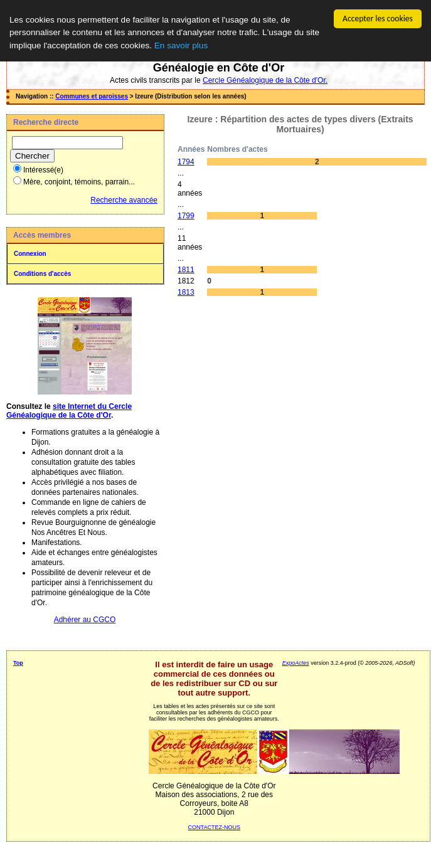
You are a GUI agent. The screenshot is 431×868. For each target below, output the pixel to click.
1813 (186, 292)
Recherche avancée (124, 200)
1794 (186, 162)
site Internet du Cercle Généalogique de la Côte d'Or (69, 411)
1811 (186, 270)
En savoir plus (181, 45)
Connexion (30, 254)
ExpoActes (296, 663)
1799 (186, 216)
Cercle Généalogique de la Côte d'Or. (265, 80)
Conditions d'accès (42, 274)
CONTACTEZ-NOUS (214, 827)
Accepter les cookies (378, 19)
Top (18, 663)
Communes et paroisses (92, 96)
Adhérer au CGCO (85, 620)
